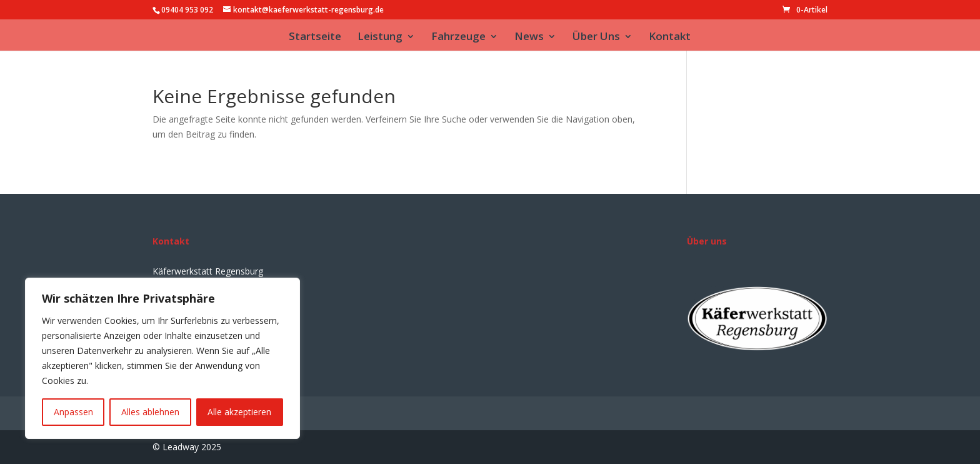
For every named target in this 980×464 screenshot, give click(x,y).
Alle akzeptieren (239, 412)
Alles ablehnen (150, 412)
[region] (162, 358)
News (529, 38)
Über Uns (596, 38)
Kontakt (670, 38)
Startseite (315, 38)
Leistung (380, 38)
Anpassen (73, 412)
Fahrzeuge (458, 38)
